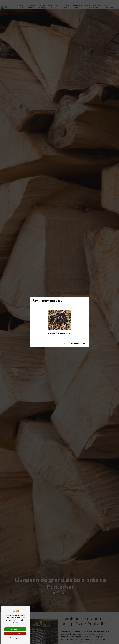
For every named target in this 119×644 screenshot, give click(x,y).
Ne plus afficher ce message (76, 343)
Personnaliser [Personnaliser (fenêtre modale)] (15, 638)
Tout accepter (15, 629)
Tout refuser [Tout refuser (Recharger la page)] (15, 634)
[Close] (86, 301)
